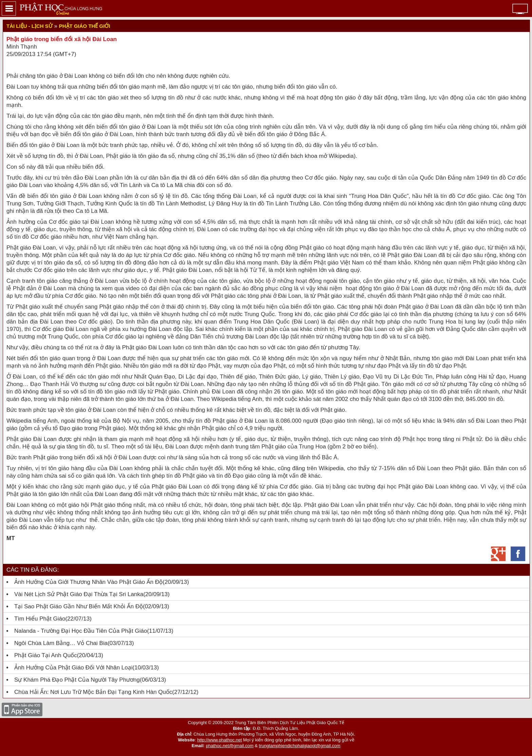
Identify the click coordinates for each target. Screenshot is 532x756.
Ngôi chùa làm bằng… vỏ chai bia (61, 643)
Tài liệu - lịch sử (30, 26)
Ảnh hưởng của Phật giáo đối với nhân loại (73, 668)
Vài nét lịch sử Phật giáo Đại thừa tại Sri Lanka (79, 594)
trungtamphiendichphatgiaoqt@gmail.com (300, 746)
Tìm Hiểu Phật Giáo (40, 619)
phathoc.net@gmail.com (230, 746)
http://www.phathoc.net (220, 740)
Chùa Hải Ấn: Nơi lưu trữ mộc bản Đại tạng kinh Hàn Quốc (93, 692)
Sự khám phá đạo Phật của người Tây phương (77, 680)
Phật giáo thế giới (85, 26)
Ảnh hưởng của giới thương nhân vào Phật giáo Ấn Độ (88, 582)
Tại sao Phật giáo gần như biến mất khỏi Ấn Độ (79, 606)
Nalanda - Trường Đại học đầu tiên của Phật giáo (81, 631)
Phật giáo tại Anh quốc (46, 655)
